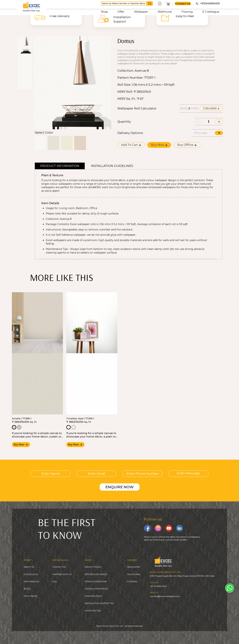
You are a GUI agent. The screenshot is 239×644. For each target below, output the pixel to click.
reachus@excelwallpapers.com (165, 596)
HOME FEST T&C (93, 611)
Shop (104, 12)
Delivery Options (130, 133)
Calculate (211, 108)
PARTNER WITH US (62, 574)
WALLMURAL (134, 574)
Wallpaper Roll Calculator (137, 108)
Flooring (187, 12)
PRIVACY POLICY (93, 567)
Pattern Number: (130, 78)
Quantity (124, 122)
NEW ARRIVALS (31, 582)
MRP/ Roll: (125, 92)
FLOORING (132, 582)
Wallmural (165, 12)
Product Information (60, 166)
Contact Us (183, 4)
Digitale (144, 635)
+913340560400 (210, 3)
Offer (121, 12)
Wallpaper (141, 12)
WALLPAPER (133, 567)
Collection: (126, 71)
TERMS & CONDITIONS (96, 582)
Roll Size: (124, 85)
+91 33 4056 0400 (158, 586)
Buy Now (159, 145)
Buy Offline (187, 145)
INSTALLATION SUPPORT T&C (99, 603)
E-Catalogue (211, 12)
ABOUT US (29, 567)
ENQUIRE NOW (120, 487)
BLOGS (27, 589)
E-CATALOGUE (31, 574)
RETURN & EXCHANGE (96, 574)
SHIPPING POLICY (94, 596)
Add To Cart (131, 145)
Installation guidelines (112, 166)
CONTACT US (59, 567)
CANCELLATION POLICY (97, 589)
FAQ (55, 582)
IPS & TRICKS (31, 596)
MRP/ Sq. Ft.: (127, 99)
